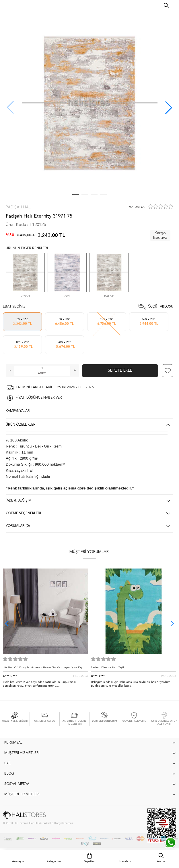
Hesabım (125, 861)
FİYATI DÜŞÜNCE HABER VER (39, 398)
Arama (161, 861)
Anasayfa (18, 861)
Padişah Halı (19, 207)
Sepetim (89, 861)
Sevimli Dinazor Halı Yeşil (107, 668)
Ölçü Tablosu (160, 307)
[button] (169, 107)
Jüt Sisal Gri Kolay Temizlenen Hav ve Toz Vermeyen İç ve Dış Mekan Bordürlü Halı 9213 (42, 669)
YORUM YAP (137, 207)
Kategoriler (54, 861)
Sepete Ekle (120, 370)
